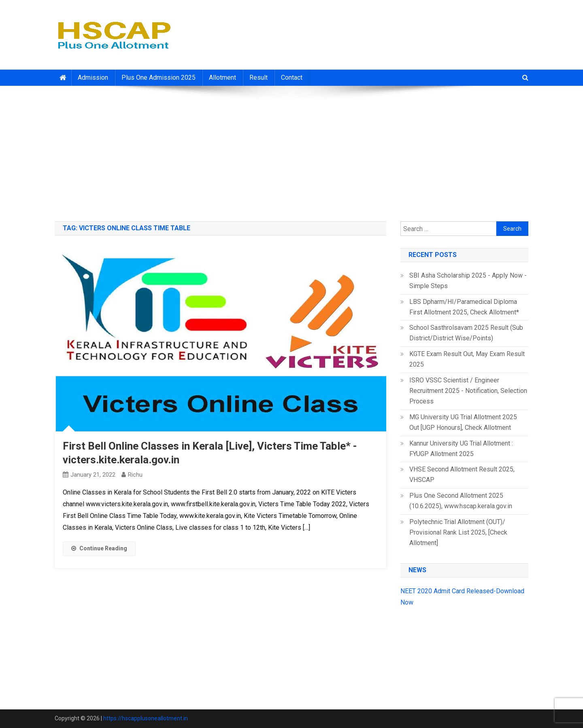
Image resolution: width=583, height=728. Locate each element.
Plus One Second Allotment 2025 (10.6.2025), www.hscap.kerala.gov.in (461, 501)
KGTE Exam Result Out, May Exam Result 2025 (467, 359)
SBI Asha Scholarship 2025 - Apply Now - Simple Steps (468, 281)
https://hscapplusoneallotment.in (146, 718)
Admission (93, 77)
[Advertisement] (291, 151)
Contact (292, 77)
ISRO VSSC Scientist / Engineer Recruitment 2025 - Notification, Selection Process (468, 391)
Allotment (222, 77)
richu (135, 475)
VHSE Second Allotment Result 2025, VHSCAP (462, 474)
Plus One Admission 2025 (159, 77)
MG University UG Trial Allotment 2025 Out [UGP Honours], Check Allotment (463, 422)
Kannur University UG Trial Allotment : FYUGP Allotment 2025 (461, 449)
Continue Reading (99, 548)
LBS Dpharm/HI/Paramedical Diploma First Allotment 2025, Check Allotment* (464, 307)
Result (259, 77)
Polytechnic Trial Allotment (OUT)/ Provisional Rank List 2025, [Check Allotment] (458, 532)
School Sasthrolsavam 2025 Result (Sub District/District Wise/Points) (466, 333)
